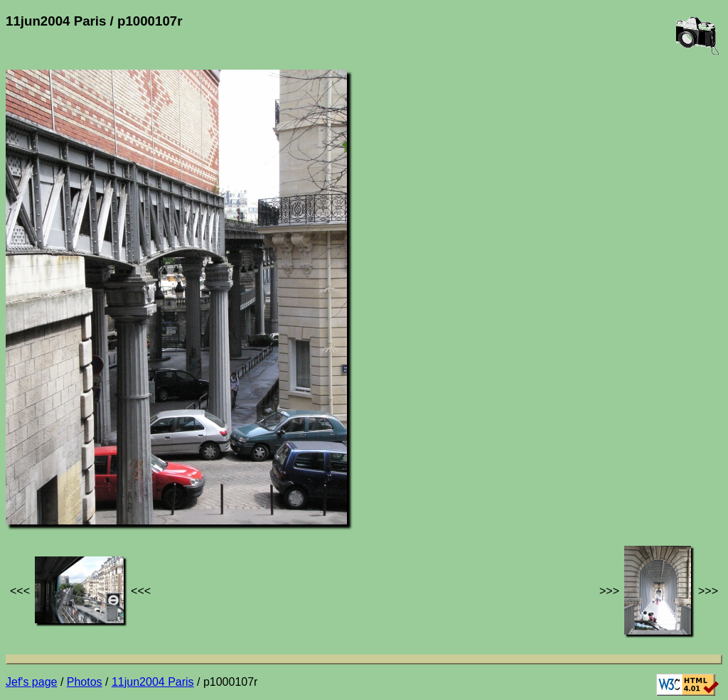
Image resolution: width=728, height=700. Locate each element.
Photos (85, 682)
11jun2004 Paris (153, 682)
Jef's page (31, 682)
